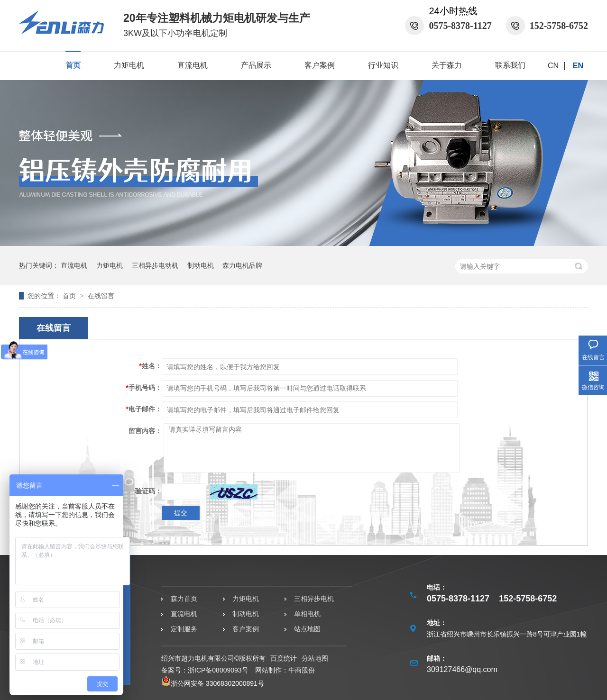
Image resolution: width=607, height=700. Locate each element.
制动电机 (201, 265)
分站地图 (315, 658)
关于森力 (447, 65)
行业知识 (383, 65)
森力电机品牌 (242, 265)
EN (578, 66)
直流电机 (193, 65)
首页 (73, 65)
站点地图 (307, 629)
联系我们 (510, 65)
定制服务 (184, 629)
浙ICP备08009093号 (218, 670)
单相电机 (307, 614)
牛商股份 (302, 670)
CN (553, 66)
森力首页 (184, 599)
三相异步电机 (314, 599)
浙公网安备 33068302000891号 (213, 683)
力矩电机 (129, 65)
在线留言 (101, 296)
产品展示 (256, 65)
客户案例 (320, 65)
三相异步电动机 (155, 265)
